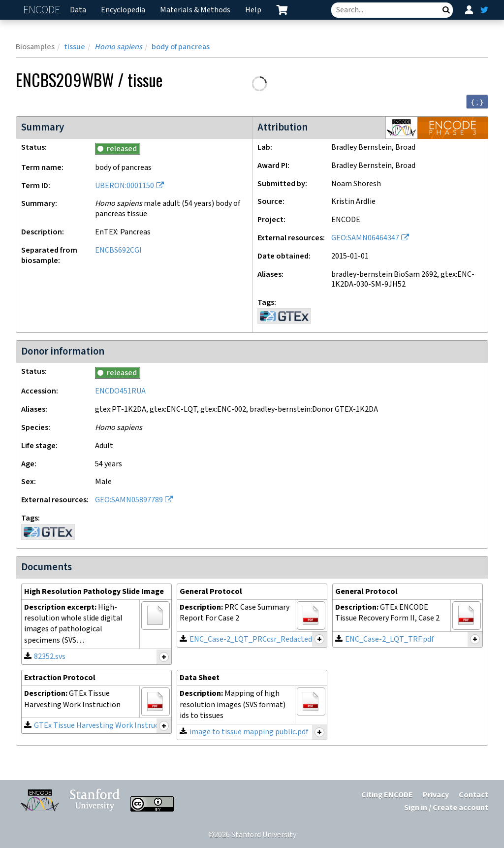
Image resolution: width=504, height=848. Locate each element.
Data (78, 10)
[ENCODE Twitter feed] (484, 10)
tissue (75, 47)
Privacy (436, 795)
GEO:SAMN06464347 (365, 238)
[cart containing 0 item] (282, 10)
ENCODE (43, 10)
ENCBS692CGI (118, 250)
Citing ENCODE (387, 795)
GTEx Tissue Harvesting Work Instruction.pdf (110, 726)
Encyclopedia (123, 10)
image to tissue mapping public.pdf (249, 732)
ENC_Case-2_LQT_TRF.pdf (389, 639)
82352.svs (50, 657)
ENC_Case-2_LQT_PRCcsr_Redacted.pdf (257, 639)
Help (253, 10)
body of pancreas (181, 47)
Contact (473, 795)
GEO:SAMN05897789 (129, 500)
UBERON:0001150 (125, 186)
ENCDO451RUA (120, 391)
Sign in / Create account (446, 808)
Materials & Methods (195, 10)
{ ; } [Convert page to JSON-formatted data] (477, 102)
